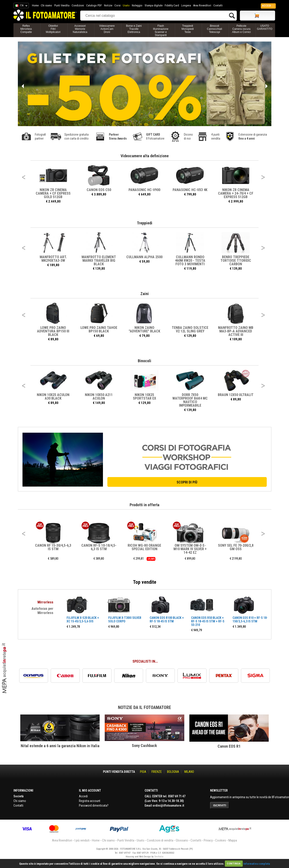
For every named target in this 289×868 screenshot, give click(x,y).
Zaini (145, 294)
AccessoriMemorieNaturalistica (80, 29)
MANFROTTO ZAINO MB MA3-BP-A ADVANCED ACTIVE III (236, 331)
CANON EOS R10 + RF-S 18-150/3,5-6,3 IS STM (250, 620)
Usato (126, 5)
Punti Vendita (62, 5)
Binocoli (144, 361)
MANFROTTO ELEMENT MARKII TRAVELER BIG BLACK (99, 261)
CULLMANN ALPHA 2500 (145, 257)
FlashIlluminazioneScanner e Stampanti (161, 30)
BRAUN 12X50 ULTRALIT (236, 395)
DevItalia (159, 857)
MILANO (189, 772)
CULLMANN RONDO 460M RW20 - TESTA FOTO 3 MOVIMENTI (190, 261)
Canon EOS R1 (229, 746)
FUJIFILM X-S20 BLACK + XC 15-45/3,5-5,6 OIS (83, 620)
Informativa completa (257, 863)
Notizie (108, 5)
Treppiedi (145, 223)
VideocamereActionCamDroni (107, 29)
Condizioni (78, 5)
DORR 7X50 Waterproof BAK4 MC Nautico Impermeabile (190, 400)
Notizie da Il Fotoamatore (144, 707)
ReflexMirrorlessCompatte (26, 29)
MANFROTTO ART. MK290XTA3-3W (53, 259)
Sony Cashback (144, 746)
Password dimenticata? (94, 805)
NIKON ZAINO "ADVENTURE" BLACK (144, 329)
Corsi (117, 5)
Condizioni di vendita (160, 840)
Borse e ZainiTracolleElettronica (134, 29)
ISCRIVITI (220, 805)
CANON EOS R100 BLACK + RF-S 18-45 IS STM (167, 620)
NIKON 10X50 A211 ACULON (99, 397)
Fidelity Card (172, 5)
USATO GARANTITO (265, 27)
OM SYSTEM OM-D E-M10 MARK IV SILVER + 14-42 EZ (190, 549)
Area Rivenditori (202, 5)
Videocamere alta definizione (145, 156)
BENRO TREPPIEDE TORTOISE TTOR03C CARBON (236, 261)
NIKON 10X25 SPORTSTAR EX (144, 397)
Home (35, 5)
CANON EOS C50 (99, 190)
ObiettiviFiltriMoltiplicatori (53, 29)
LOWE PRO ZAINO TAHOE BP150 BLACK (99, 329)
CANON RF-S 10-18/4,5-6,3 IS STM (99, 547)
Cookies (221, 840)
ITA (20, 6)
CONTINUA (234, 863)
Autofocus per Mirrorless (42, 611)
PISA (143, 772)
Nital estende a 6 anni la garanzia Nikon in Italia (60, 746)
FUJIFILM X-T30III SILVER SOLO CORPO (125, 620)
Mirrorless (45, 602)
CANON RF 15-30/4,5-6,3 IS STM (53, 547)
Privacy (208, 840)
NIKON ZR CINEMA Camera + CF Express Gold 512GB (53, 193)
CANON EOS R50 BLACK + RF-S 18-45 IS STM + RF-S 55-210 (208, 621)
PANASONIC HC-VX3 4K (190, 190)
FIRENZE (157, 772)
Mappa (233, 840)
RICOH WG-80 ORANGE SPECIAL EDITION (145, 547)
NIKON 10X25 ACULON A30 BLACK (53, 397)
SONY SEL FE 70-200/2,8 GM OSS (236, 547)
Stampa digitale (154, 5)
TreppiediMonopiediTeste (187, 29)
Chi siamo (46, 5)
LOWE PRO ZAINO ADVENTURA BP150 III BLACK (53, 331)
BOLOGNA (173, 772)
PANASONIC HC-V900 (145, 190)
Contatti (218, 5)
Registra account (90, 801)
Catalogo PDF (94, 5)
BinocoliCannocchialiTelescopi (215, 29)
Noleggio (137, 5)
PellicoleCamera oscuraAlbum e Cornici (241, 29)
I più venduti (82, 840)
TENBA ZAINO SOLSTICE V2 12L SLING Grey (190, 329)
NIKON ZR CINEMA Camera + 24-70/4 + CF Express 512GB (236, 193)
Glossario (182, 840)
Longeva (186, 5)
